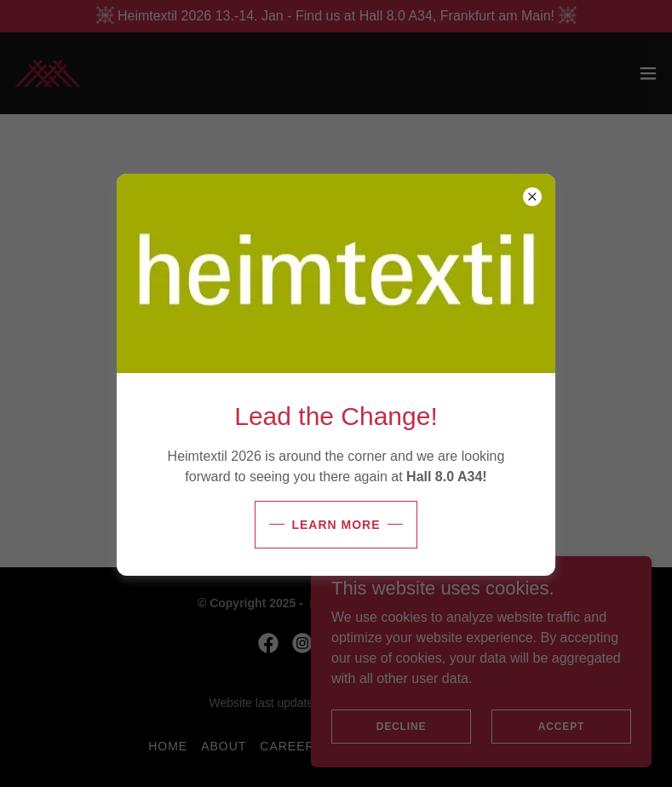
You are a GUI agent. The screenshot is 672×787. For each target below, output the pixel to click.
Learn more (336, 525)
